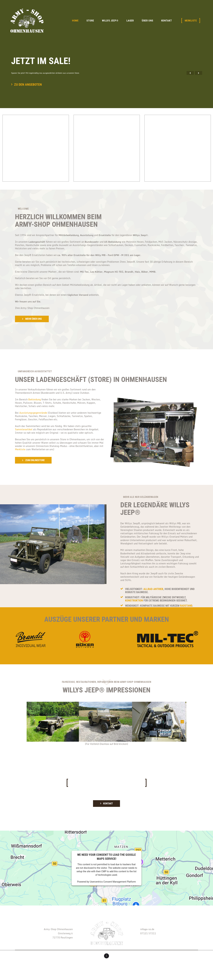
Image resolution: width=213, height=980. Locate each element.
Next (182, 722)
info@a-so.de (147, 929)
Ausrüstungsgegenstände (33, 413)
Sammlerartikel (24, 429)
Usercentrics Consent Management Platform (113, 882)
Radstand (186, 606)
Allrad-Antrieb (153, 589)
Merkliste (20, 449)
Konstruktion (134, 601)
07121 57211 (148, 933)
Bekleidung (35, 399)
